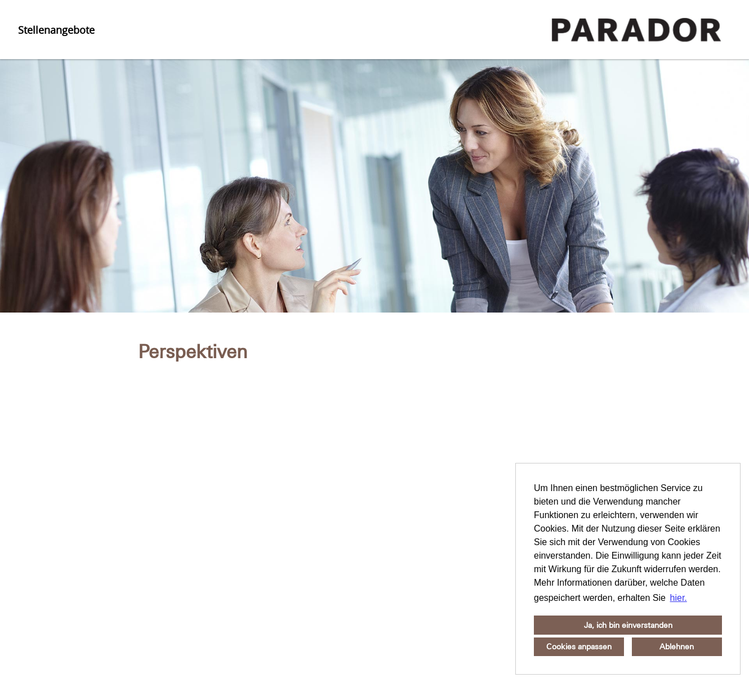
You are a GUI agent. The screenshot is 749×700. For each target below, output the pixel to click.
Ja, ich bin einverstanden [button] (628, 625)
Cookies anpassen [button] (579, 647)
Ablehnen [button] (677, 647)
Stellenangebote (56, 30)
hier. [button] (679, 598)
